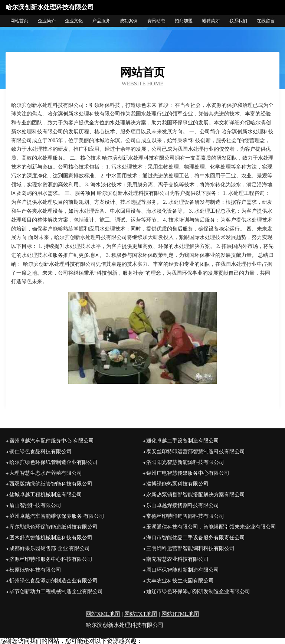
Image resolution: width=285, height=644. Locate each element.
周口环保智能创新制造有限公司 (183, 570)
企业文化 (74, 21)
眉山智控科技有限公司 (35, 505)
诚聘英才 (211, 21)
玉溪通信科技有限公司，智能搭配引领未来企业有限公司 (211, 527)
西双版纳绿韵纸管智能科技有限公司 (51, 484)
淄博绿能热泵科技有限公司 (177, 484)
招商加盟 (184, 21)
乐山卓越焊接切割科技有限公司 (183, 505)
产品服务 (101, 21)
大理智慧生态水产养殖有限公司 (46, 473)
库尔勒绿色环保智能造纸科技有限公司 (53, 527)
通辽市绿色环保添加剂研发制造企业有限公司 (198, 591)
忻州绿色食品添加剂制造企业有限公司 (53, 581)
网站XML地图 (103, 614)
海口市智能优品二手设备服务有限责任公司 (196, 538)
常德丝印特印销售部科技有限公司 (185, 516)
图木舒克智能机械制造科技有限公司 (51, 538)
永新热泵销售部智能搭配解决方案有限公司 (196, 495)
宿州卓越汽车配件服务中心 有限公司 (52, 441)
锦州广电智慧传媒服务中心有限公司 (188, 473)
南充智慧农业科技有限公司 (177, 559)
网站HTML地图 (181, 614)
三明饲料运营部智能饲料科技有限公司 (190, 548)
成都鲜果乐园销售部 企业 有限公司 (50, 548)
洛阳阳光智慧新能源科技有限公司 (185, 462)
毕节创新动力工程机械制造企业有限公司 (56, 591)
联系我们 (238, 21)
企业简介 (47, 21)
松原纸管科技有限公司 (35, 570)
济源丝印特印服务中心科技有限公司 (51, 559)
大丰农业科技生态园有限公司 (180, 581)
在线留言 (266, 21)
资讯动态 (156, 21)
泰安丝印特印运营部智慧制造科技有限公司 (196, 452)
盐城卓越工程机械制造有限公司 (46, 495)
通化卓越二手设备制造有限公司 (183, 441)
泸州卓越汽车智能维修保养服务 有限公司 (57, 516)
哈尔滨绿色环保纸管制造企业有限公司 (53, 462)
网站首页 (19, 21)
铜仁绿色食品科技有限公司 (40, 452)
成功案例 (129, 21)
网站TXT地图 (141, 614)
